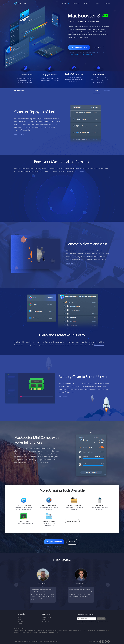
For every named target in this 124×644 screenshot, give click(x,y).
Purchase (76, 3)
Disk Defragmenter (30, 631)
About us (20, 617)
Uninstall (55, 641)
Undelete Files (92, 631)
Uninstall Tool (41, 631)
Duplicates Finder (49, 522)
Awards (20, 623)
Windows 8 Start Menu (52, 631)
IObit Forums (45, 621)
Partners (20, 619)
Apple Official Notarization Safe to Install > (81, 55)
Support (86, 3)
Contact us (20, 621)
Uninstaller (99, 505)
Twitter (103, 642)
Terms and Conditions (43, 641)
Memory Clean (24, 522)
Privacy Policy (34, 641)
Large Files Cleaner (74, 505)
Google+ (106, 642)
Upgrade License (46, 617)
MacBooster (22, 3)
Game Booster (26, 633)
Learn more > (19, 135)
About (97, 3)
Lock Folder (17, 633)
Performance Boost (49, 505)
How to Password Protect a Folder (77, 631)
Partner (107, 3)
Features (107, 91)
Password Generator (102, 631)
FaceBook (100, 642)
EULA (51, 641)
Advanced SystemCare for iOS (39, 633)
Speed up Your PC (19, 631)
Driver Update (63, 631)
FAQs (43, 619)
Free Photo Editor (53, 633)
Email (108, 642)
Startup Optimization (24, 505)
